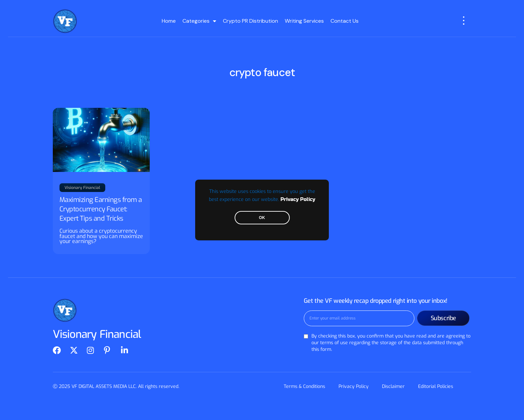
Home (169, 21)
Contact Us (345, 21)
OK (262, 218)
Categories (199, 21)
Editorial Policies (436, 386)
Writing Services (304, 21)
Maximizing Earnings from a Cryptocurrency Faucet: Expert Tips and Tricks (101, 209)
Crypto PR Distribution (250, 21)
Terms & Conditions (304, 386)
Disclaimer (393, 386)
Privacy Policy (298, 199)
